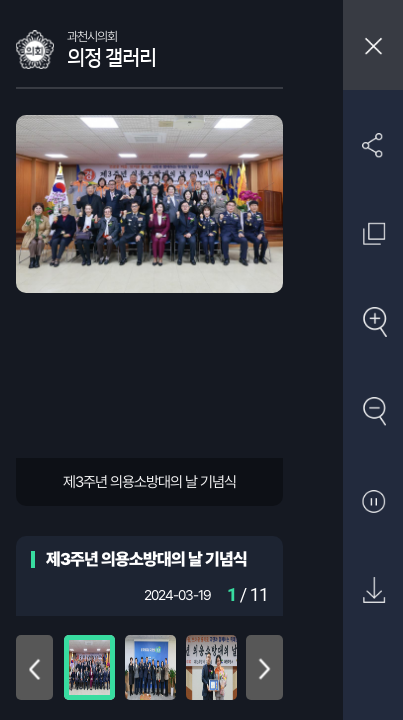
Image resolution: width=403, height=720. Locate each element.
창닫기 (373, 45)
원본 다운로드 (373, 591)
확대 (373, 323)
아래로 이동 (264, 667)
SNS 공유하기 (373, 144)
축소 (373, 412)
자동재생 (373, 502)
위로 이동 (34, 667)
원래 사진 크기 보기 (373, 233)
